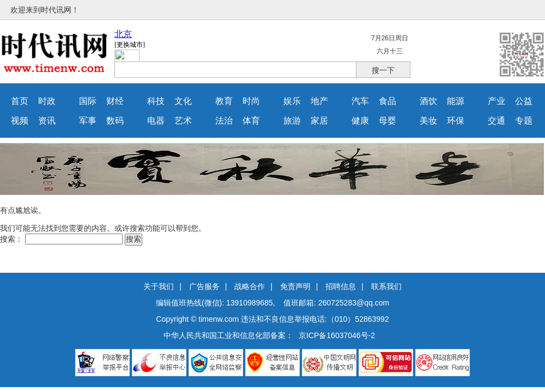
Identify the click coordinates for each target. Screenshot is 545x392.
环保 (456, 121)
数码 (115, 121)
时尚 (251, 101)
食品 (387, 101)
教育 (224, 101)
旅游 (292, 121)
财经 (115, 101)
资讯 (47, 121)
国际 (88, 101)
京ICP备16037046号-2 (337, 335)
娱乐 (292, 101)
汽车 (360, 101)
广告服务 (204, 286)
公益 (524, 101)
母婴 (387, 121)
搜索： (11, 239)
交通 (496, 121)
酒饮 (428, 101)
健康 (360, 121)
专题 (524, 121)
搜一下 (383, 70)
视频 (20, 121)
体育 (251, 121)
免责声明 (295, 286)
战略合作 (250, 286)
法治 (224, 121)
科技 (156, 101)
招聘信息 (341, 286)
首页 (20, 101)
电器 (156, 121)
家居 (319, 121)
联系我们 (386, 286)
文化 (183, 101)
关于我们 (159, 286)
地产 (319, 101)
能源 (456, 101)
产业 (496, 101)
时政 (47, 101)
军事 (88, 121)
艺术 (183, 121)
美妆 (428, 121)
